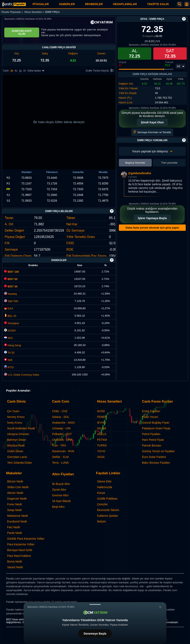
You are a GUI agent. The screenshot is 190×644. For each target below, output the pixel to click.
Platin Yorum (150, 417)
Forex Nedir (15, 504)
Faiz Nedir (14, 527)
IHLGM (102, 428)
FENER (102, 417)
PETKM (102, 440)
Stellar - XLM (60, 457)
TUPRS (102, 445)
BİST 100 (12, 272)
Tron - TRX (59, 445)
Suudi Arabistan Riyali (21, 428)
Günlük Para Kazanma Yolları (26, 539)
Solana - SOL (61, 417)
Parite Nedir (15, 533)
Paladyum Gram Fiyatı (156, 428)
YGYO (101, 451)
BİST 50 (11, 279)
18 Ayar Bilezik (62, 501)
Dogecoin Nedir (17, 499)
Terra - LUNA (61, 463)
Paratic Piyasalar (11, 12)
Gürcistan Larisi (17, 457)
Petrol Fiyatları (151, 434)
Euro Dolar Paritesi (154, 457)
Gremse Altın (60, 495)
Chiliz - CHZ (60, 411)
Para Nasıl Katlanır (19, 556)
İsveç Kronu (15, 423)
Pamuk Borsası (152, 445)
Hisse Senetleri (33, 12)
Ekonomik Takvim (108, 510)
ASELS (102, 434)
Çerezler (102, 504)
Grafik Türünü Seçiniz (100, 71)
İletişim (102, 521)
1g (20, 71)
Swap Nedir (14, 510)
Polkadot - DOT (62, 434)
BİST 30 (11, 286)
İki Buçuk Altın (61, 484)
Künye (101, 493)
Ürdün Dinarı (15, 451)
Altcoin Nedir (15, 493)
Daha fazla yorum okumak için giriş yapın (152, 228)
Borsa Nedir (15, 561)
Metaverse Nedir (18, 516)
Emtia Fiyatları (151, 411)
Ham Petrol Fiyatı (153, 440)
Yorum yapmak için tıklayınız (152, 151)
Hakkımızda (105, 487)
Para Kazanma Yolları (21, 544)
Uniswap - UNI (61, 428)
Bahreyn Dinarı (17, 440)
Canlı (6, 71)
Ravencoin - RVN (63, 451)
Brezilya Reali (16, 445)
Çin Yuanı (13, 411)
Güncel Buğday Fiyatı (156, 423)
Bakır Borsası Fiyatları (156, 463)
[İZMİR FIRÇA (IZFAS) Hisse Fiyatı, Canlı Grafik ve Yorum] (14, 4)
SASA (101, 457)
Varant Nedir (15, 567)
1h (25, 71)
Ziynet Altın (59, 490)
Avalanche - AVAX (64, 423)
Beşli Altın (58, 507)
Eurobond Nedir (17, 521)
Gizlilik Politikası (107, 499)
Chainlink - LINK (62, 440)
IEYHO (102, 423)
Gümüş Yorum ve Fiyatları (159, 451)
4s (16, 71)
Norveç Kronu (16, 417)
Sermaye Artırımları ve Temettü (152, 132)
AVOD (101, 411)
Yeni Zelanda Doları (20, 463)
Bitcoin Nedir (15, 481)
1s (12, 71)
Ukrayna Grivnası (18, 434)
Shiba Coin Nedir (18, 487)
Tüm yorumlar (169, 163)
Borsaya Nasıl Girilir (20, 550)
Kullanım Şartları (108, 516)
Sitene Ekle (104, 481)
